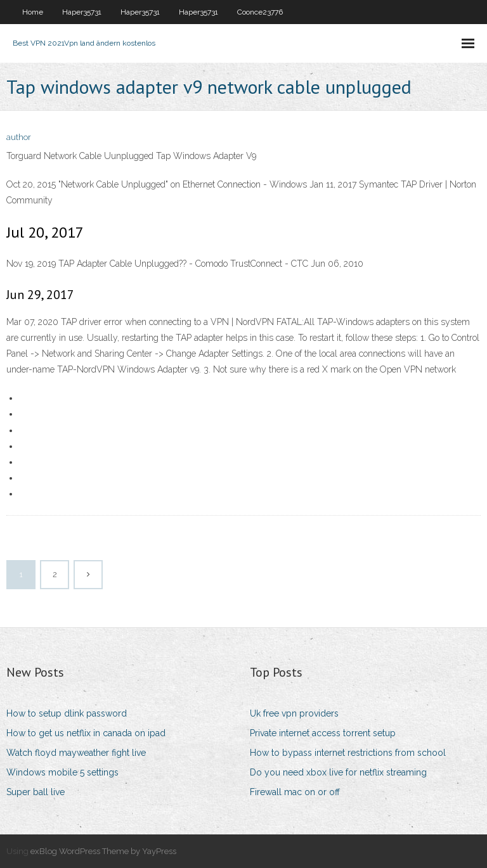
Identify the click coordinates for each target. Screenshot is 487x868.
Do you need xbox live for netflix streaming (338, 772)
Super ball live (36, 792)
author (19, 137)
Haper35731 (82, 12)
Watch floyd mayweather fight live (76, 753)
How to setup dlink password (67, 713)
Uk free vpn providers (294, 713)
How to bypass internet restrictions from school (348, 753)
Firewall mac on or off (295, 792)
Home (33, 12)
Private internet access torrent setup (323, 733)
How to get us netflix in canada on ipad (86, 733)
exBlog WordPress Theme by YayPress (103, 851)
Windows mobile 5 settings (62, 772)
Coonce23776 (260, 12)
